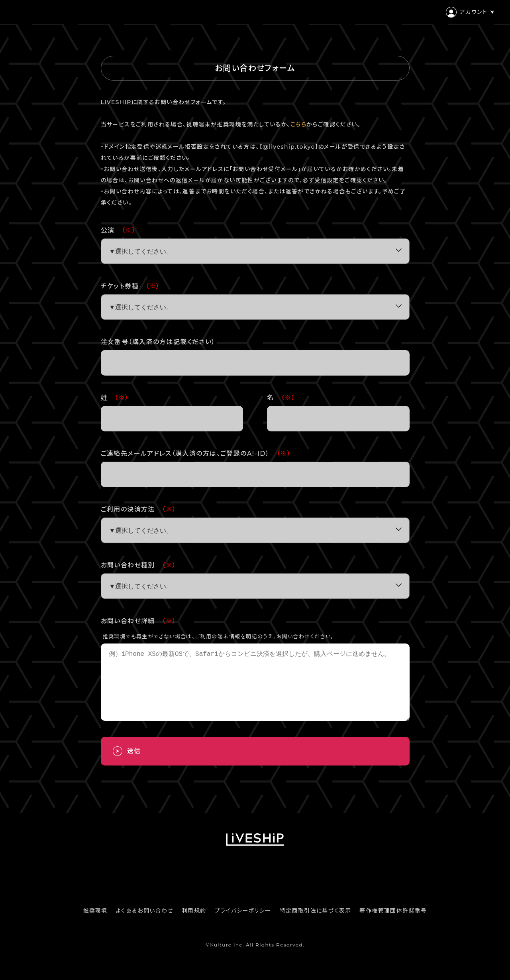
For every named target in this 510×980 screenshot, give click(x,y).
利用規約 (194, 925)
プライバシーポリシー (243, 925)
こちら (298, 124)
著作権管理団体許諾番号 (393, 925)
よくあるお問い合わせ (145, 925)
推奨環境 (95, 925)
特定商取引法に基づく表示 (316, 925)
